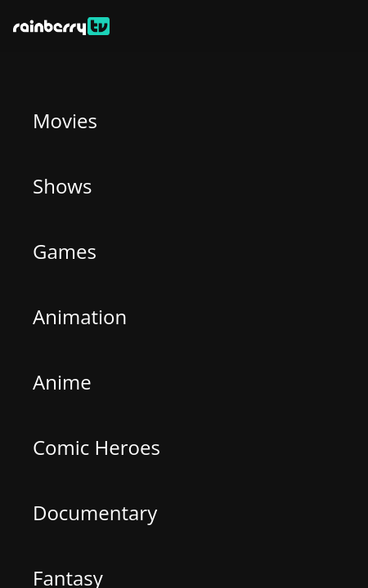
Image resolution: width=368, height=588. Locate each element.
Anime (62, 382)
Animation (80, 316)
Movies (65, 120)
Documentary (95, 512)
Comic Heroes (96, 447)
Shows (62, 186)
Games (65, 251)
